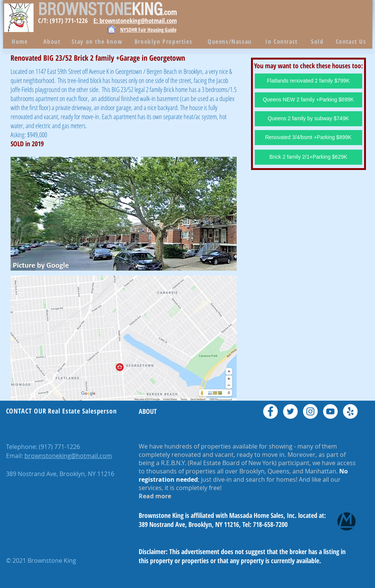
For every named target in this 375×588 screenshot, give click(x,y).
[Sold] (318, 41)
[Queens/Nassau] (231, 41)
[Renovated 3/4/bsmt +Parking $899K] (308, 138)
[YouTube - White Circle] (330, 411)
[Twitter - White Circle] (290, 411)
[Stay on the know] (98, 41)
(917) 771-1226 (59, 447)
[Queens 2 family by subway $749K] (308, 119)
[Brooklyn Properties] (164, 41)
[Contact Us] (352, 41)
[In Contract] (282, 41)
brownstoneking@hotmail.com (68, 456)
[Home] (21, 41)
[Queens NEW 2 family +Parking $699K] (308, 100)
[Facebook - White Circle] (270, 411)
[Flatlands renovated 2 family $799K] (308, 81)
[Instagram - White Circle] (310, 411)
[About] (53, 41)
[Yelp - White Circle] (350, 411)
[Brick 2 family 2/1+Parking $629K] (308, 157)
